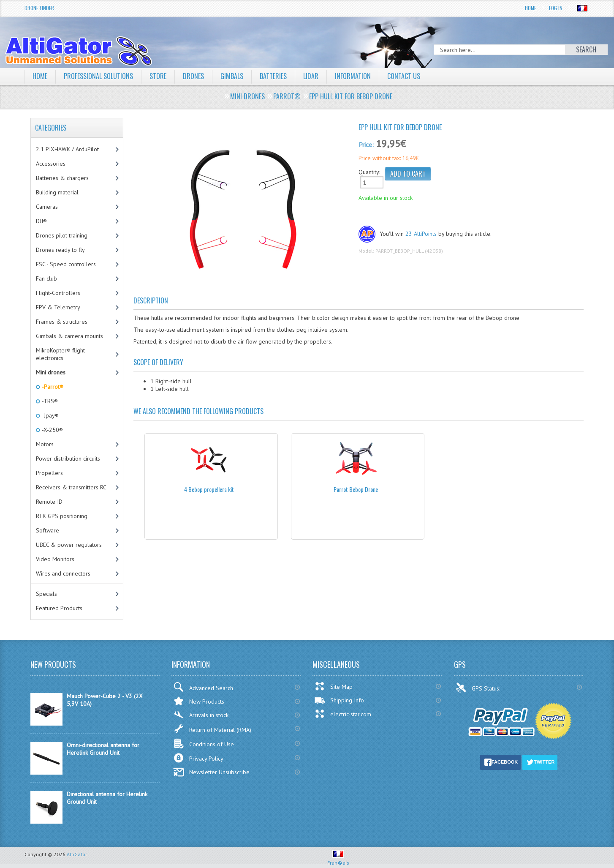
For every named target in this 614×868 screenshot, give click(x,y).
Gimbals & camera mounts (69, 336)
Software (48, 530)
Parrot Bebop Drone (356, 489)
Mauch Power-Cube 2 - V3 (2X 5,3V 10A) (105, 700)
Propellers (49, 473)
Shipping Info (339, 700)
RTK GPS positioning (62, 516)
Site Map (333, 686)
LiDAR (311, 76)
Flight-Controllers (58, 293)
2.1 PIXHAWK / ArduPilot (67, 149)
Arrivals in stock (201, 715)
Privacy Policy (198, 758)
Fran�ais (338, 859)
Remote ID (49, 502)
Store (158, 76)
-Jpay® (50, 415)
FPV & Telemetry (58, 307)
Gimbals (232, 76)
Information (353, 76)
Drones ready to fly (60, 250)
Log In (556, 8)
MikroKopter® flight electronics (60, 354)
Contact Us (404, 76)
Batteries (273, 76)
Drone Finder (39, 8)
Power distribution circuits (68, 459)
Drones (193, 76)
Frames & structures (62, 322)
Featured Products (59, 608)
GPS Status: (479, 688)
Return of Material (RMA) (212, 729)
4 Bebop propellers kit (209, 489)
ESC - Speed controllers (66, 264)
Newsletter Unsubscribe (211, 772)
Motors (45, 444)
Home (531, 8)
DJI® (41, 221)
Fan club (46, 278)
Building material (57, 192)
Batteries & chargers (62, 178)
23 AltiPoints (421, 234)
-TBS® (49, 401)
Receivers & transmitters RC (71, 487)
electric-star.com (343, 714)
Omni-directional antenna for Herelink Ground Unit (103, 749)
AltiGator (77, 854)
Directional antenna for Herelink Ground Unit (107, 798)
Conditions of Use (204, 744)
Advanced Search (203, 687)
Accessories (51, 164)
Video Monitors (55, 559)
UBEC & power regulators (69, 545)
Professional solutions (98, 76)
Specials (46, 594)
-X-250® (52, 430)
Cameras (47, 207)
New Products (199, 701)
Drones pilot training (62, 235)
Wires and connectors (63, 573)
